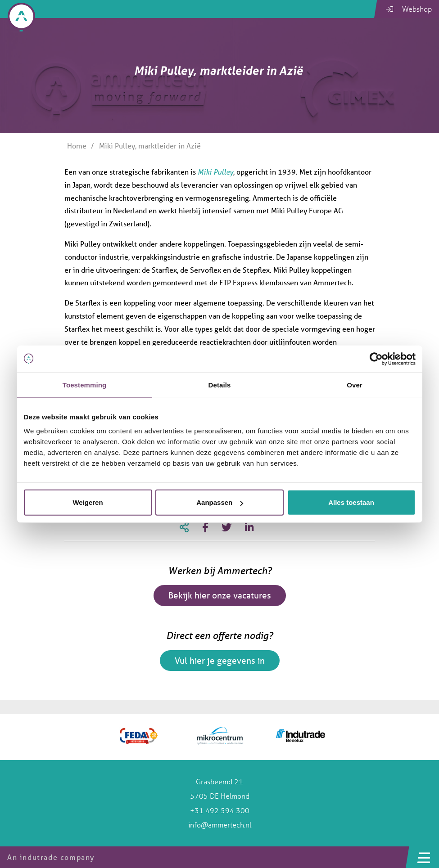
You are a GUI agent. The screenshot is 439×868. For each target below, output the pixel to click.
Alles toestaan (351, 502)
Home (77, 146)
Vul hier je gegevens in (220, 661)
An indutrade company (51, 857)
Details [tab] (220, 385)
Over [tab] (355, 385)
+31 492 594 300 (220, 810)
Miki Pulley (215, 172)
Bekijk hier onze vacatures (220, 595)
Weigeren (88, 502)
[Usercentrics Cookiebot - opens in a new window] (376, 359)
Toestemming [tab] (85, 385)
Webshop (409, 9)
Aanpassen (220, 502)
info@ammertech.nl (220, 825)
